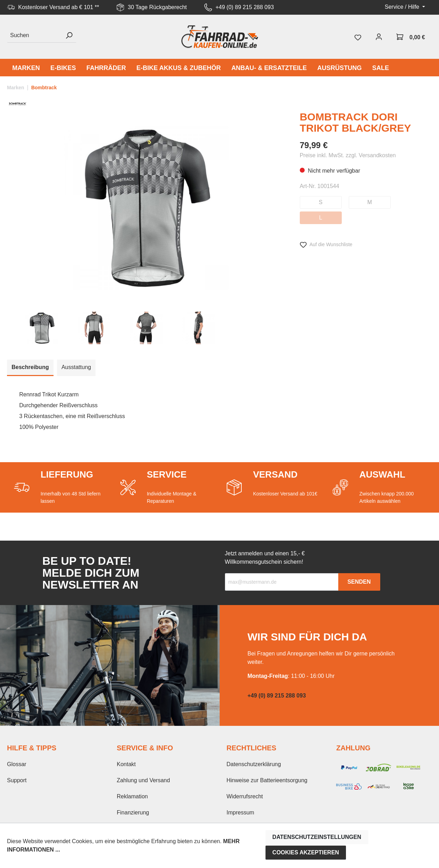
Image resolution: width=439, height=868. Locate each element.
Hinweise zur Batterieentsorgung (267, 780)
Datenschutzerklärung (254, 764)
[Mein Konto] (379, 37)
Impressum (240, 813)
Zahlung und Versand (143, 780)
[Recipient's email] (282, 582)
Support (17, 780)
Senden (359, 582)
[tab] (30, 368)
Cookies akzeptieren (306, 852)
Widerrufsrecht (245, 796)
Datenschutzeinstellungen (317, 837)
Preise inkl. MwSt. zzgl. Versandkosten (348, 155)
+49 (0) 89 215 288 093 (245, 7)
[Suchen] (34, 36)
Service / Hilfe (403, 7)
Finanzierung (133, 813)
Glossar (17, 764)
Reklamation (132, 796)
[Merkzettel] (358, 37)
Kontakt (126, 764)
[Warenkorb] (411, 37)
